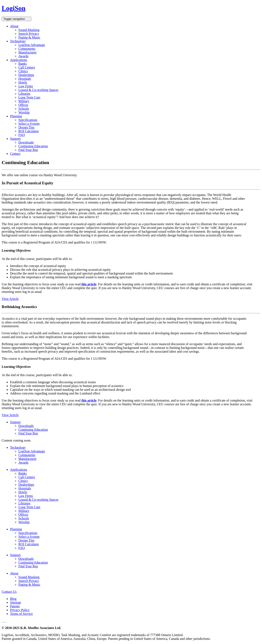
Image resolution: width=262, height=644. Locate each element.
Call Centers (27, 67)
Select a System (29, 124)
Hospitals (25, 79)
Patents (15, 606)
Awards (23, 56)
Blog (13, 599)
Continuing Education (33, 146)
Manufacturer (27, 52)
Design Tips (26, 127)
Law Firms (26, 86)
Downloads (26, 142)
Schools (24, 109)
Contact (15, 154)
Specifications (28, 120)
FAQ (22, 135)
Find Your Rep (28, 150)
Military (24, 101)
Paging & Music (29, 37)
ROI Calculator (29, 131)
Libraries (24, 94)
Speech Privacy (29, 34)
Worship (24, 112)
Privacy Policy (20, 610)
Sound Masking (29, 30)
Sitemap (15, 602)
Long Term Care (29, 97)
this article (89, 284)
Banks (23, 64)
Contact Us (9, 592)
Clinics (23, 71)
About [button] (14, 26)
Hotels (23, 82)
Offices (23, 105)
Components (27, 49)
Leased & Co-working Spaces (38, 90)
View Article (10, 299)
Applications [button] (19, 60)
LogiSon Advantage (32, 45)
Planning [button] (16, 116)
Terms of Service (21, 614)
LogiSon (14, 8)
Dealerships (26, 75)
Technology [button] (18, 41)
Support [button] (15, 139)
